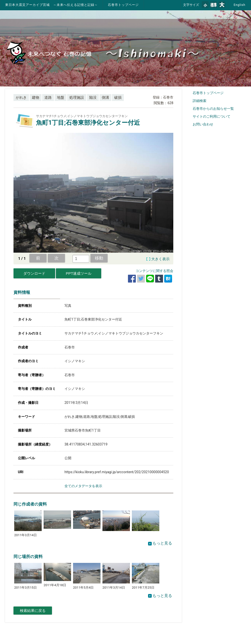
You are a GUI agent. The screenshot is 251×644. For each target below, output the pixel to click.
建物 (36, 98)
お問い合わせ (203, 124)
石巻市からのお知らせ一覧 (213, 109)
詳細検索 (200, 101)
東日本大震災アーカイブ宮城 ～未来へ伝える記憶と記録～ (51, 5)
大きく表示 (160, 259)
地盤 (61, 98)
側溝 (105, 98)
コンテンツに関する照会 (154, 271)
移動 (99, 258)
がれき (21, 98)
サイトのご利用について (212, 116)
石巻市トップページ (123, 5)
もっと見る (160, 543)
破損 (118, 98)
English (239, 5)
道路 (48, 98)
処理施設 (77, 98)
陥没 (93, 98)
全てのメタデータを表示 (83, 486)
